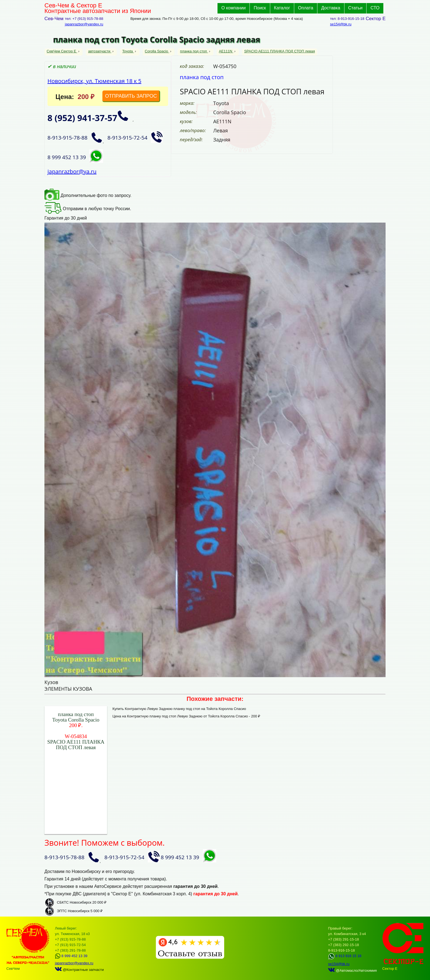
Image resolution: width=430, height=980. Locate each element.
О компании (233, 8)
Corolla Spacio (157, 51)
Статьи (355, 8)
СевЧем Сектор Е (62, 51)
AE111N (226, 51)
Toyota (128, 51)
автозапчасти (100, 51)
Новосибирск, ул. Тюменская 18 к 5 (94, 81)
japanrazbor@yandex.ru (84, 24)
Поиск (260, 8)
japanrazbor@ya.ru (72, 171)
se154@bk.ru (341, 24)
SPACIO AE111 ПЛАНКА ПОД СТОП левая (280, 51)
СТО (375, 8)
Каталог (282, 8)
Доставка (331, 8)
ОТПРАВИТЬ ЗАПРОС (131, 96)
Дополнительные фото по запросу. (88, 195)
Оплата (306, 8)
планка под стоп (194, 51)
